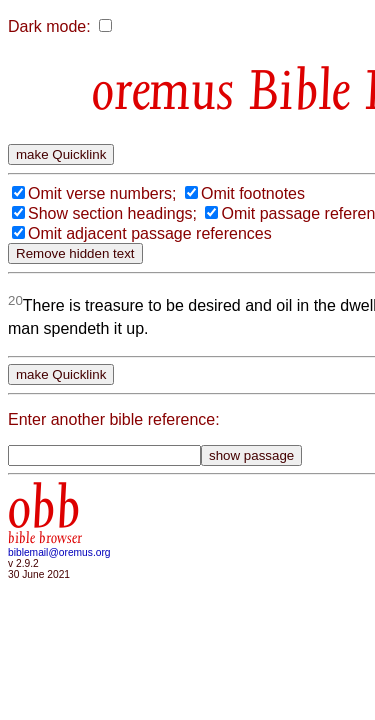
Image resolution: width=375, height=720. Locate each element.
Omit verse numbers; (102, 258)
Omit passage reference (113, 298)
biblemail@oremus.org (59, 660)
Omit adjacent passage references (150, 318)
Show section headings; (112, 278)
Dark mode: (49, 26)
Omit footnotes (253, 258)
